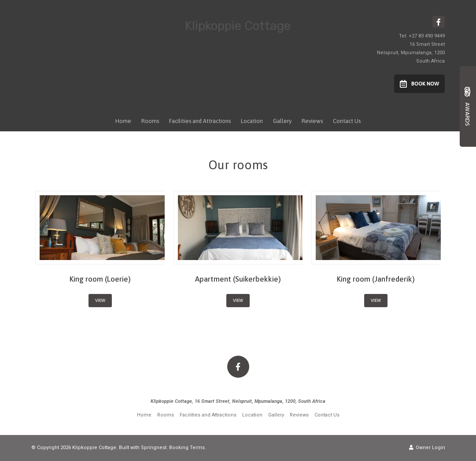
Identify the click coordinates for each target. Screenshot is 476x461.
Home (123, 121)
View (100, 300)
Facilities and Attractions (200, 121)
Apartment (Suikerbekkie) (238, 279)
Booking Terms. (188, 448)
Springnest (154, 448)
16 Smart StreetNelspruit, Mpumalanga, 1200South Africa (411, 53)
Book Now (419, 84)
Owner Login (427, 448)
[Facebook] (439, 22)
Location (252, 121)
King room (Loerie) (100, 279)
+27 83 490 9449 (427, 36)
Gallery (282, 121)
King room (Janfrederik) (376, 279)
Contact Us (347, 121)
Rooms (150, 121)
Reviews (312, 121)
